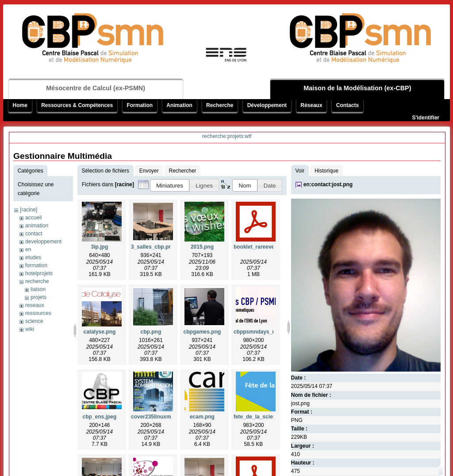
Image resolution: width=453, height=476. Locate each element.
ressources (38, 313)
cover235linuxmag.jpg (159, 417)
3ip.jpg (100, 247)
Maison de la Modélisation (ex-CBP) (357, 88)
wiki (30, 329)
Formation (140, 105)
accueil (33, 218)
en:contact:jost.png (328, 184)
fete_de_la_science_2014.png (271, 417)
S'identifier (426, 118)
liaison (38, 289)
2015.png (202, 247)
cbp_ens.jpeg (100, 417)
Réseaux (311, 105)
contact (34, 234)
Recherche (220, 105)
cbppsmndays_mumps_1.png (271, 332)
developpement (43, 242)
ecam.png (202, 417)
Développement (267, 105)
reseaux (35, 305)
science (34, 321)
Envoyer (149, 171)
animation (37, 226)
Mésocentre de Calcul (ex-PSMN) (96, 88)
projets (38, 297)
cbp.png (151, 332)
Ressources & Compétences (77, 105)
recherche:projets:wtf (227, 136)
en (28, 250)
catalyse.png (100, 332)
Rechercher (183, 171)
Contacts (347, 105)
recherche (37, 281)
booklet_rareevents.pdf (263, 247)
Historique (326, 171)
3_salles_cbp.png (153, 247)
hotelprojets (39, 273)
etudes (33, 257)
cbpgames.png (202, 332)
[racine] (29, 210)
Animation (179, 105)
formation (36, 265)
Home (20, 105)
